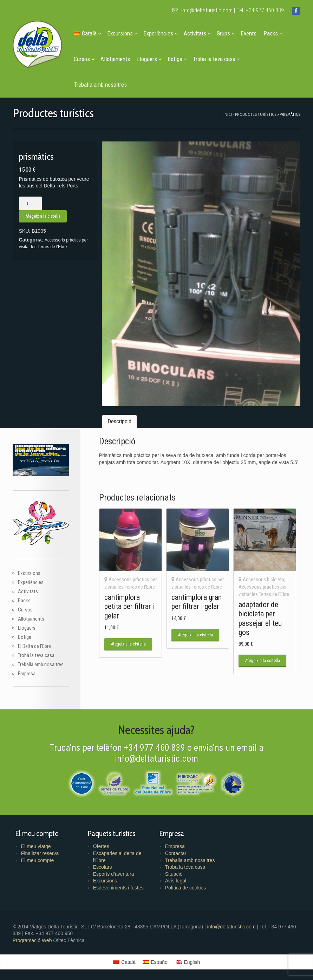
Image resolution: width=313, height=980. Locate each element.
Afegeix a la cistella (43, 216)
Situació (174, 874)
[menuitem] (87, 34)
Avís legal (176, 881)
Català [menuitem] (128, 962)
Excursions (122, 33)
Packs (273, 33)
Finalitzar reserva (40, 853)
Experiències (161, 33)
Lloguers (149, 59)
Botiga (177, 59)
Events (249, 33)
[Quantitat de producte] (30, 203)
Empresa (27, 674)
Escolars (103, 867)
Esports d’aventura (114, 874)
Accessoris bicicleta (263, 580)
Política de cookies (186, 888)
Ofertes (101, 846)
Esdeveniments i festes (118, 888)
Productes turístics (256, 114)
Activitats (197, 33)
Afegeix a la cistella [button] (128, 644)
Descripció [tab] (119, 421)
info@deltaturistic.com (203, 10)
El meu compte (37, 860)
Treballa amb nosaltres (100, 85)
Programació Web (33, 940)
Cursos (84, 59)
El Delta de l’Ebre (34, 646)
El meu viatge (36, 846)
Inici (228, 114)
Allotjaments (115, 59)
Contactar (176, 853)
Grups (226, 33)
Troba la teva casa (217, 59)
